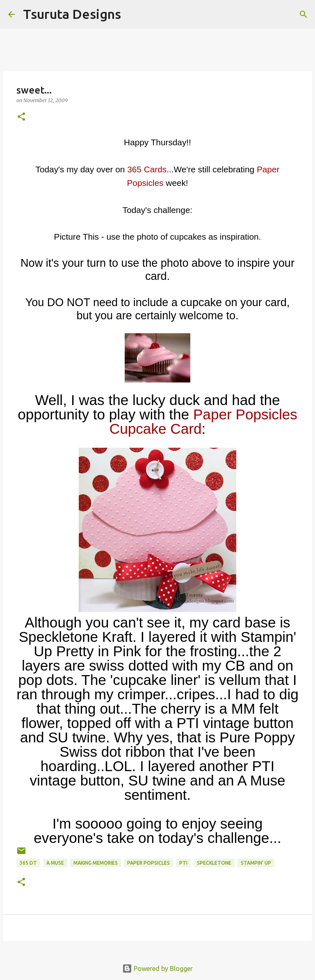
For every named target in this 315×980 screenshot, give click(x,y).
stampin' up (256, 863)
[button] (21, 117)
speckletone (214, 863)
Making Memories (96, 863)
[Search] (132, 14)
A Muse (55, 863)
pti (183, 863)
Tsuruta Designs (72, 14)
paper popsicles (148, 863)
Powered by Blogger (157, 969)
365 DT (28, 863)
